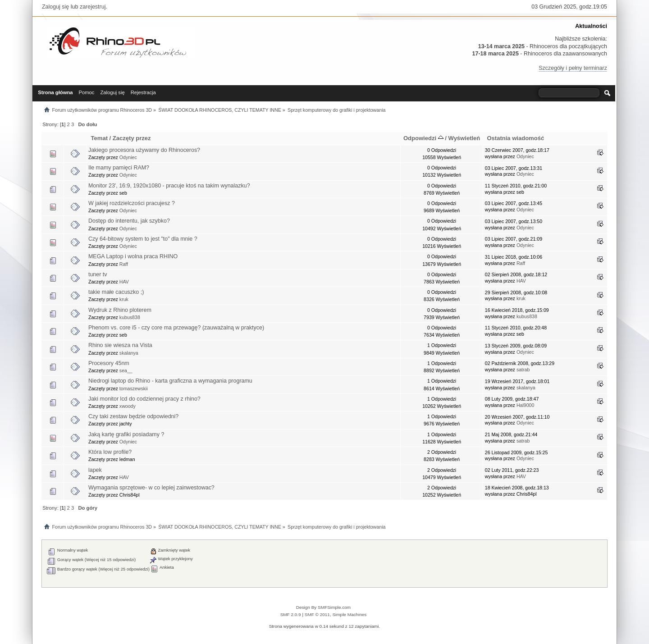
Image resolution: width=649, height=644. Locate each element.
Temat (99, 138)
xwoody (128, 406)
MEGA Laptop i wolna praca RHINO (133, 256)
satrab (523, 370)
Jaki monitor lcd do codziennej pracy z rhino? (144, 399)
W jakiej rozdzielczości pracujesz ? (132, 203)
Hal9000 (525, 405)
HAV (124, 282)
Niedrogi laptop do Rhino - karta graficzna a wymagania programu (170, 381)
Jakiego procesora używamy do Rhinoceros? (144, 150)
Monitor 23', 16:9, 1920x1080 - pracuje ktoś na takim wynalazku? (169, 186)
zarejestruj (93, 7)
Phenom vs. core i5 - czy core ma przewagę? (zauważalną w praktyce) (176, 328)
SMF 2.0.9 (291, 614)
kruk (124, 299)
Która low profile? (110, 452)
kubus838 (130, 317)
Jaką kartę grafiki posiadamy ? (126, 434)
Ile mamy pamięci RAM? (119, 168)
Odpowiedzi (423, 138)
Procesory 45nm (109, 363)
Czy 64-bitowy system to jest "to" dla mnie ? (143, 239)
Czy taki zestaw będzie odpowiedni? (133, 416)
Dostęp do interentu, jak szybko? (129, 221)
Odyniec (128, 157)
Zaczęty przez (132, 138)
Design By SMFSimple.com (323, 607)
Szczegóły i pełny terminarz (573, 68)
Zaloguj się (55, 7)
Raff (124, 264)
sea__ (126, 370)
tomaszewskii (134, 388)
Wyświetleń (464, 138)
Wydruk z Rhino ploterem (120, 310)
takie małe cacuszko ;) (116, 292)
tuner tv (98, 274)
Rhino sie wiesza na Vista (120, 345)
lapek (95, 470)
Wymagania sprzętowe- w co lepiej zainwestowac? (151, 488)
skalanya (129, 353)
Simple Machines (349, 614)
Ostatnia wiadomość (515, 138)
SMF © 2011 (317, 614)
